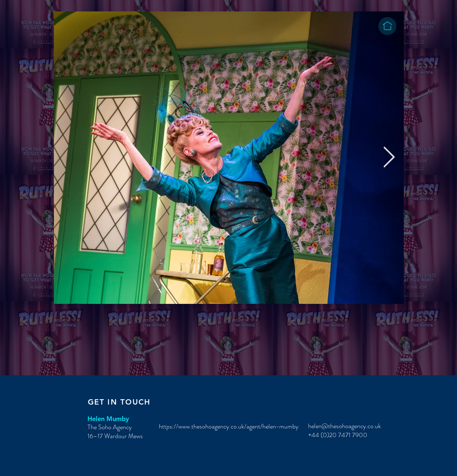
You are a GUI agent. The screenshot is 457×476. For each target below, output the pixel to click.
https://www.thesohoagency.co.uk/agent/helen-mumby (229, 426)
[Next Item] (389, 158)
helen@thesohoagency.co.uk (345, 426)
